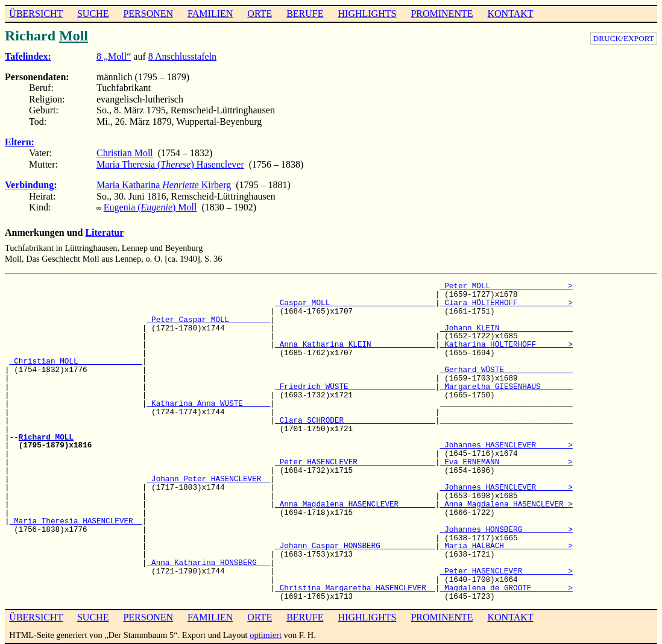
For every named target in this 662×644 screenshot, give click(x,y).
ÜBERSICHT (36, 14)
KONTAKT (510, 14)
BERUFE (305, 14)
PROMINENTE (442, 14)
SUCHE (93, 14)
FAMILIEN (210, 14)
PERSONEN (148, 14)
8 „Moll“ (114, 56)
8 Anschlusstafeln (182, 56)
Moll (74, 36)
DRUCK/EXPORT (624, 38)
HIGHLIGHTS (367, 14)
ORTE (260, 14)
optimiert (266, 634)
